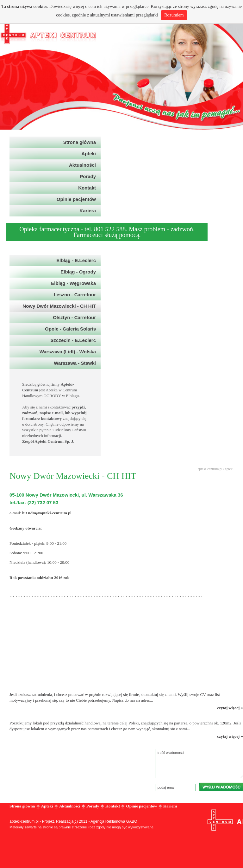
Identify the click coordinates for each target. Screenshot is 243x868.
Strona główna (22, 806)
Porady (93, 806)
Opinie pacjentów (142, 806)
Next (235, 65)
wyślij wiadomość (221, 787)
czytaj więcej (230, 708)
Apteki (47, 806)
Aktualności (70, 806)
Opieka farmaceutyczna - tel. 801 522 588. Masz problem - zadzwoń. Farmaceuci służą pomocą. (107, 232)
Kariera (170, 806)
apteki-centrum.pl (210, 469)
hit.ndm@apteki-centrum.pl (47, 513)
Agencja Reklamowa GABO (114, 821)
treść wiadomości (199, 763)
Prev (8, 65)
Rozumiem (174, 15)
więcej (78, 6)
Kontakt (113, 806)
